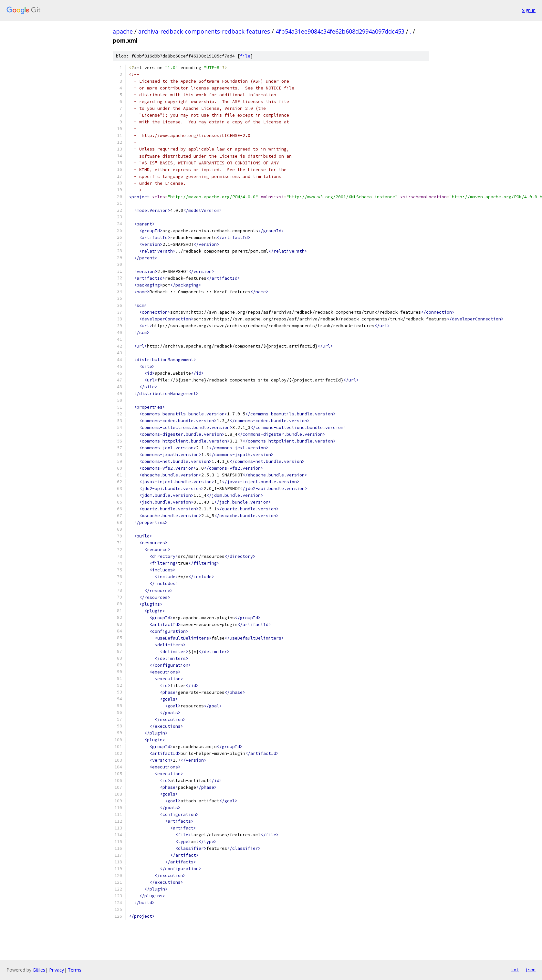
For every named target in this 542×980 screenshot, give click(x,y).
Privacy (57, 970)
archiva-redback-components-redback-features (204, 31)
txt (515, 970)
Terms (75, 970)
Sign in (529, 10)
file (245, 56)
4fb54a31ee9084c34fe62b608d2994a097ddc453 (340, 31)
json (530, 970)
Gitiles (39, 970)
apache (123, 31)
